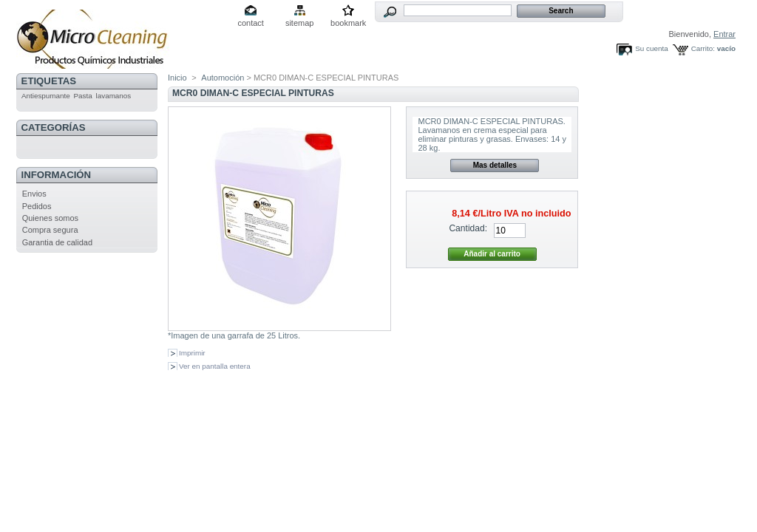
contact (250, 23)
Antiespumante (46, 96)
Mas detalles (495, 165)
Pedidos (37, 206)
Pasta (83, 96)
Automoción (223, 78)
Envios (34, 194)
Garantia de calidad (57, 242)
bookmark (348, 23)
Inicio (177, 78)
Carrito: (703, 48)
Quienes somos (50, 218)
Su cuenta (651, 48)
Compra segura (50, 230)
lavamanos (114, 96)
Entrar (724, 34)
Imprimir (192, 353)
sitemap (300, 23)
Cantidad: (468, 228)
